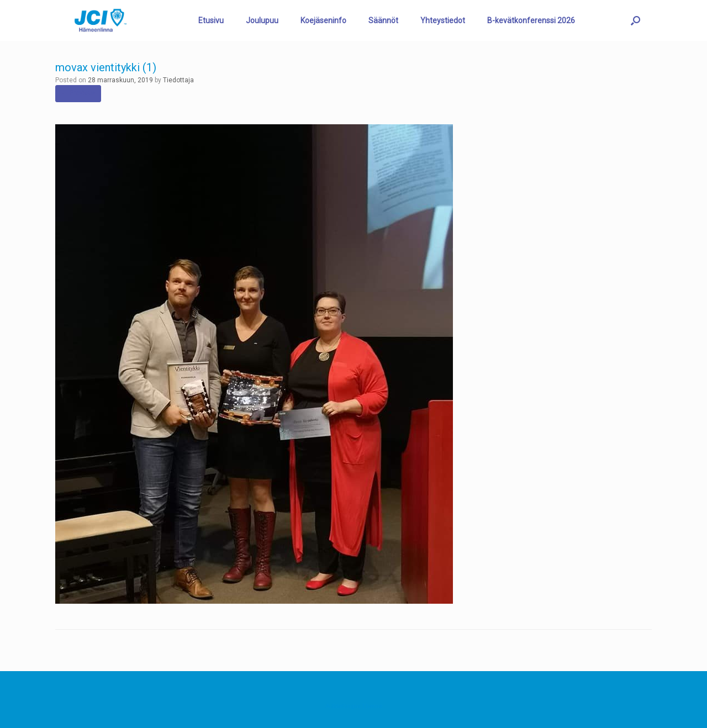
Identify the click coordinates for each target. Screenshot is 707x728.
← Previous (78, 93)
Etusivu (211, 20)
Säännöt (383, 20)
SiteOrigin (346, 706)
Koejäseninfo (323, 20)
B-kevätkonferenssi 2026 (531, 20)
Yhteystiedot (443, 20)
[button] (635, 20)
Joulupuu (262, 20)
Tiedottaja (178, 80)
